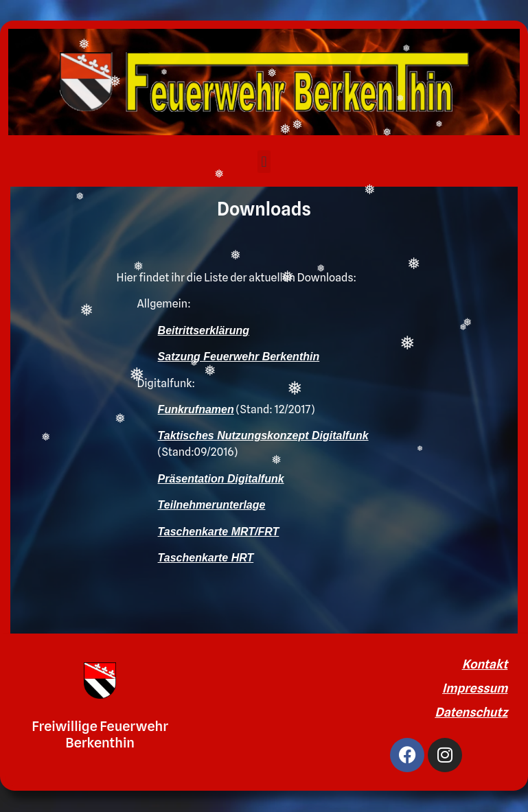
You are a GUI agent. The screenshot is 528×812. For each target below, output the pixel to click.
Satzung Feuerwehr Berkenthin (239, 357)
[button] (264, 162)
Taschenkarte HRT (206, 558)
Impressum (475, 688)
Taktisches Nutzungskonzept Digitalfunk (263, 436)
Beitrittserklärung (204, 330)
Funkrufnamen (196, 409)
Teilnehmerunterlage (212, 505)
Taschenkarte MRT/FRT (219, 532)
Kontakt (485, 664)
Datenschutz (471, 712)
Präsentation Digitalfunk (221, 479)
